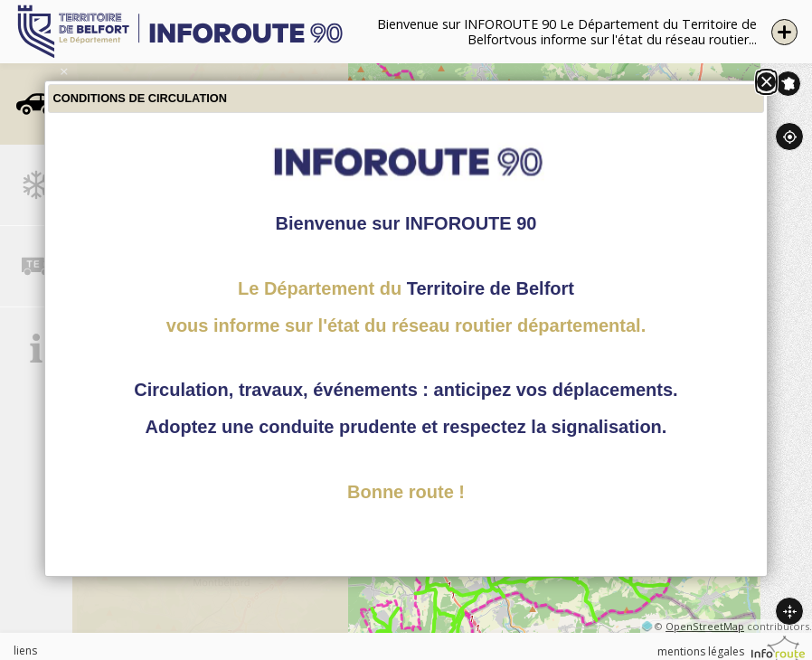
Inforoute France (788, 84)
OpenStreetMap (705, 626)
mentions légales (701, 651)
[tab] (36, 104)
